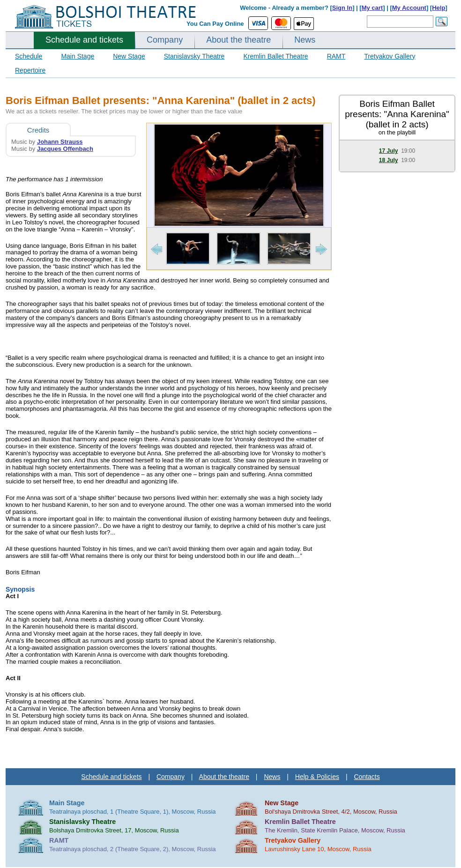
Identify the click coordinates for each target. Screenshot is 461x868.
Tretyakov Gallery (390, 56)
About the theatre (238, 40)
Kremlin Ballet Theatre (275, 56)
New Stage (129, 56)
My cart (372, 8)
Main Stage (78, 56)
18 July (389, 160)
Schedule (29, 56)
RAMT (336, 56)
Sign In (342, 8)
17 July (389, 151)
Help (439, 8)
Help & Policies (317, 777)
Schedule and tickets (84, 40)
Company (165, 40)
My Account (409, 8)
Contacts (367, 777)
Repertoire (30, 70)
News (305, 40)
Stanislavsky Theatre (194, 56)
